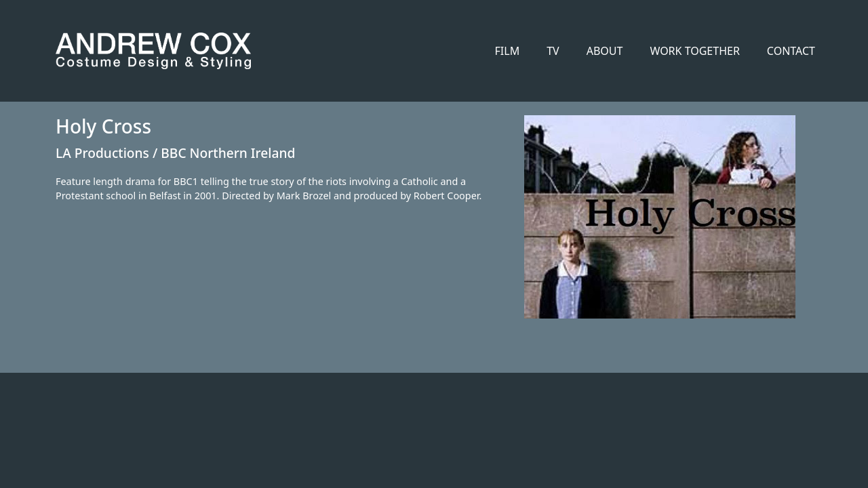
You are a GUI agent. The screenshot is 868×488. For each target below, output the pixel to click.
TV (553, 51)
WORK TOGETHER (694, 51)
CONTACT (791, 51)
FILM (508, 51)
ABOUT (605, 51)
